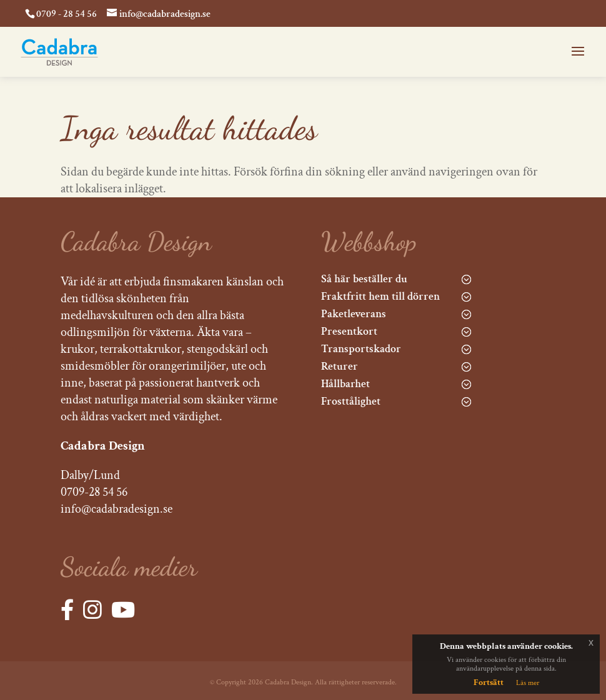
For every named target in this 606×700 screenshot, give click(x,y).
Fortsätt (489, 683)
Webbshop (369, 241)
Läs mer (528, 683)
